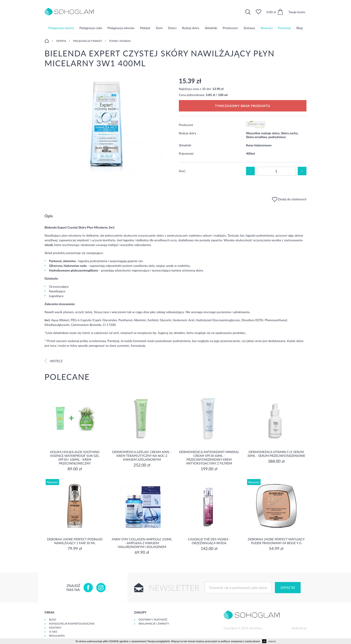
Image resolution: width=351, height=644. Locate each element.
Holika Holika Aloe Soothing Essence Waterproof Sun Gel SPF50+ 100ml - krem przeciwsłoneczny (75, 458)
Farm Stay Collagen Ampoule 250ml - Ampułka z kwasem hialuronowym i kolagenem (142, 543)
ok (264, 641)
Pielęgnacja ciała (91, 28)
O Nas (53, 632)
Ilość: (182, 171)
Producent (186, 125)
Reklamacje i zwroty (154, 624)
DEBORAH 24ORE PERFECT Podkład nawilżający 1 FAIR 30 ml (75, 541)
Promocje (285, 28)
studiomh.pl (299, 628)
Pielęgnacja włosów (121, 28)
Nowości (266, 28)
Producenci (230, 28)
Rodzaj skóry (191, 28)
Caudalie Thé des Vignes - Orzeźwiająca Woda (209, 541)
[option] (108, 127)
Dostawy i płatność (153, 619)
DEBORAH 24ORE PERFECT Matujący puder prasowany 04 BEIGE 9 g (276, 541)
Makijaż (145, 28)
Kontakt (55, 628)
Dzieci (172, 28)
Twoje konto (297, 12)
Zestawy (249, 28)
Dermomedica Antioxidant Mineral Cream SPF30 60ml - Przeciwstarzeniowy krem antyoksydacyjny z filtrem (209, 458)
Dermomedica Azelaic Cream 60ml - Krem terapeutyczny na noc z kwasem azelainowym (142, 456)
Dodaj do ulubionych (289, 199)
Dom (159, 28)
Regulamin (57, 636)
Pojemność (186, 153)
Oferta (61, 41)
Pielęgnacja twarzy (61, 28)
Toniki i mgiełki (120, 41)
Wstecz (54, 361)
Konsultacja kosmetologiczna (72, 624)
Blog (299, 28)
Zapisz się (288, 588)
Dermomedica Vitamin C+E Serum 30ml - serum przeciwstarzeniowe (276, 454)
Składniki (211, 28)
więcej (272, 641)
